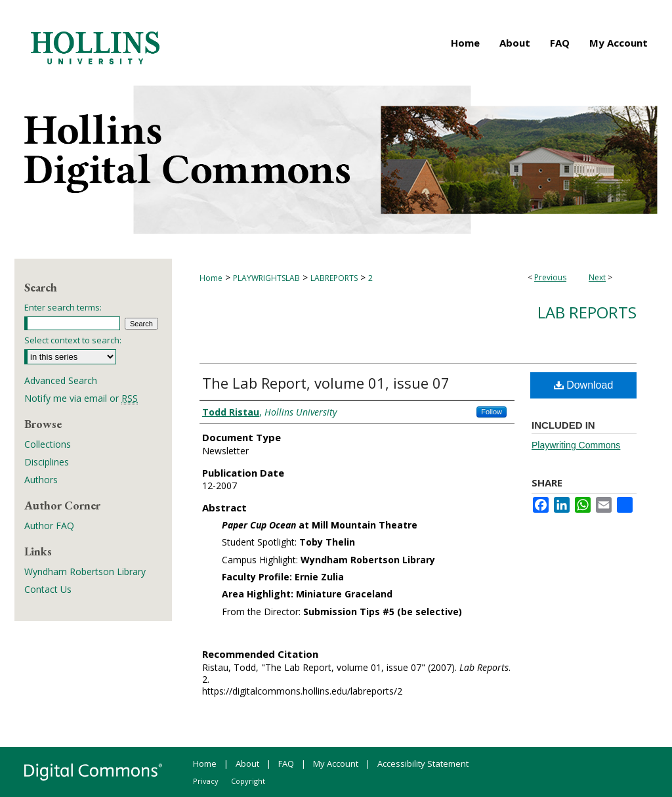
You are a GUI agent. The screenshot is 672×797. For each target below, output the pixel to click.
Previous (550, 277)
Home (211, 278)
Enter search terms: (63, 307)
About (247, 764)
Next (597, 277)
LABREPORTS (334, 278)
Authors (41, 480)
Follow (492, 412)
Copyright (248, 781)
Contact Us (48, 589)
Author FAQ (49, 526)
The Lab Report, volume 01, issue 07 (326, 383)
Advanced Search (61, 380)
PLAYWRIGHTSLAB (266, 278)
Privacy (206, 781)
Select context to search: (73, 340)
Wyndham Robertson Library (85, 571)
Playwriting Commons (576, 445)
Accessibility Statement (423, 764)
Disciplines (47, 462)
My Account (336, 764)
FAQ (286, 764)
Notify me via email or (81, 398)
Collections (48, 444)
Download (584, 385)
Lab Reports (587, 312)
